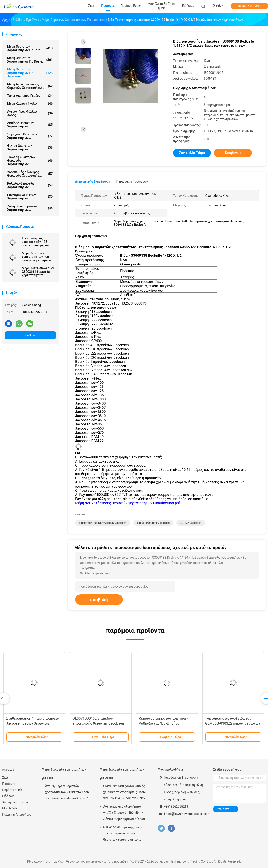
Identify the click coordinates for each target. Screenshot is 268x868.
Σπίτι (6, 778)
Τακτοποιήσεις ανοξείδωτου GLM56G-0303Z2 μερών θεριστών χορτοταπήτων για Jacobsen (233, 723)
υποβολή (99, 600)
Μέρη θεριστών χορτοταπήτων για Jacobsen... (30, 73)
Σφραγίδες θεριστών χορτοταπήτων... (30, 136)
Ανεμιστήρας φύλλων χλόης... (30, 113)
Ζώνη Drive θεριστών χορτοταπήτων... (30, 208)
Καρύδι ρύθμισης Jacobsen (153, 523)
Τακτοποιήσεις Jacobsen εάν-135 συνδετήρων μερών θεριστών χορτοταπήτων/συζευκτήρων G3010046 (35, 242)
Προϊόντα (9, 784)
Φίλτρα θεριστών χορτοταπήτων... (30, 147)
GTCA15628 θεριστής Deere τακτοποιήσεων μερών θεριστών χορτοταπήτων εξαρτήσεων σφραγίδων (123, 834)
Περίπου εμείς (12, 790)
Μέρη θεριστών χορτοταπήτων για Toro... (30, 48)
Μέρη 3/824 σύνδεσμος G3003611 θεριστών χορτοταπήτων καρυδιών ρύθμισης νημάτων (38, 272)
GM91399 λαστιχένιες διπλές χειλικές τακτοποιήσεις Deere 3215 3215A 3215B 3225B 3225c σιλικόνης (126, 793)
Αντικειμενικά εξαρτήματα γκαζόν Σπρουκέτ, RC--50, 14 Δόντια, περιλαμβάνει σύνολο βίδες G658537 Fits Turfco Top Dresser (125, 813)
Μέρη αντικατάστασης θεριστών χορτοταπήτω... (30, 86)
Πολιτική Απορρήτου (17, 814)
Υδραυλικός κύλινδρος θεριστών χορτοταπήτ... (30, 174)
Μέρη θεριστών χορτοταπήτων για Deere (122, 774)
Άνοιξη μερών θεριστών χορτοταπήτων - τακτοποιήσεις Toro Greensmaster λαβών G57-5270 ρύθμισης (67, 793)
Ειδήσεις (8, 796)
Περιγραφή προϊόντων (132, 181)
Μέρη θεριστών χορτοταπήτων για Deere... (30, 60)
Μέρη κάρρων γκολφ (30, 104)
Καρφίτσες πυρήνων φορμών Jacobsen (103, 523)
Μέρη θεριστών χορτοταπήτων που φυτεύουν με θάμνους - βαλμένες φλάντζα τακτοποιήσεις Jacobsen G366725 (38, 257)
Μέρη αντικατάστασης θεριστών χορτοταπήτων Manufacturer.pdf (128, 503)
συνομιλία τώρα (249, 6)
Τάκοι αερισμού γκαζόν (30, 96)
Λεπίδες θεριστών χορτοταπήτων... (30, 125)
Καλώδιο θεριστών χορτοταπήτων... (30, 185)
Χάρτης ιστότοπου (15, 802)
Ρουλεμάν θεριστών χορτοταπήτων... (30, 197)
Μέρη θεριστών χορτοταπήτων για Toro (64, 774)
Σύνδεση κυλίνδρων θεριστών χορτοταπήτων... (30, 161)
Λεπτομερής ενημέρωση (93, 181)
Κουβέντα (31, 335)
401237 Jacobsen (191, 523)
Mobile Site (10, 808)
